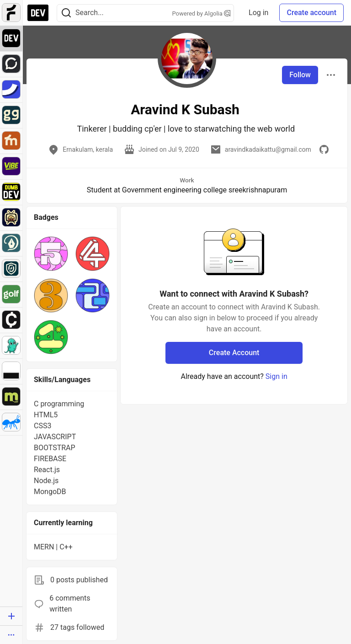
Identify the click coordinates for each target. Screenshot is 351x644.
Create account (311, 13)
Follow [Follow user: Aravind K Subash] (300, 75)
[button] (51, 253)
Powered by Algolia (202, 13)
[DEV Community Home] (38, 13)
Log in (258, 13)
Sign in (277, 376)
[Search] (66, 13)
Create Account (234, 353)
